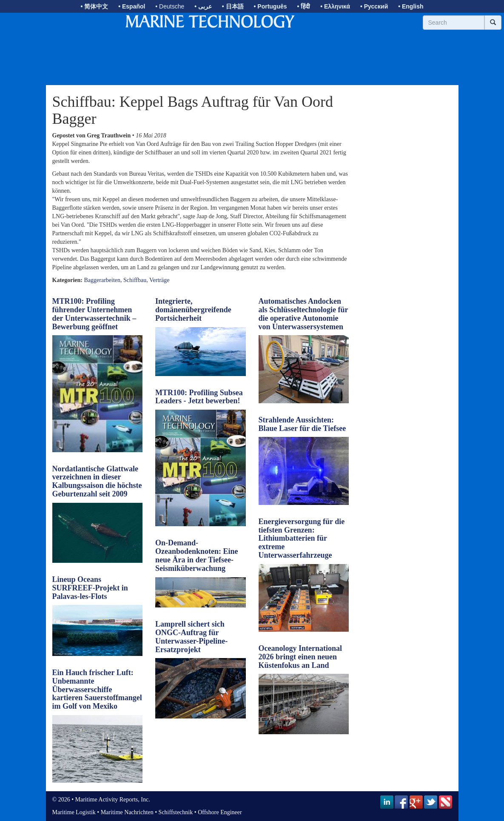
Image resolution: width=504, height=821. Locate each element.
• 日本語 (233, 6)
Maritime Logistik (74, 812)
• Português (271, 6)
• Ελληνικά (335, 6)
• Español (132, 6)
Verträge (159, 280)
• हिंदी (303, 6)
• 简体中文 (94, 6)
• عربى (203, 6)
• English (411, 6)
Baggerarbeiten (103, 280)
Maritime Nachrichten (127, 812)
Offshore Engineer (220, 812)
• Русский (374, 6)
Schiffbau (135, 280)
